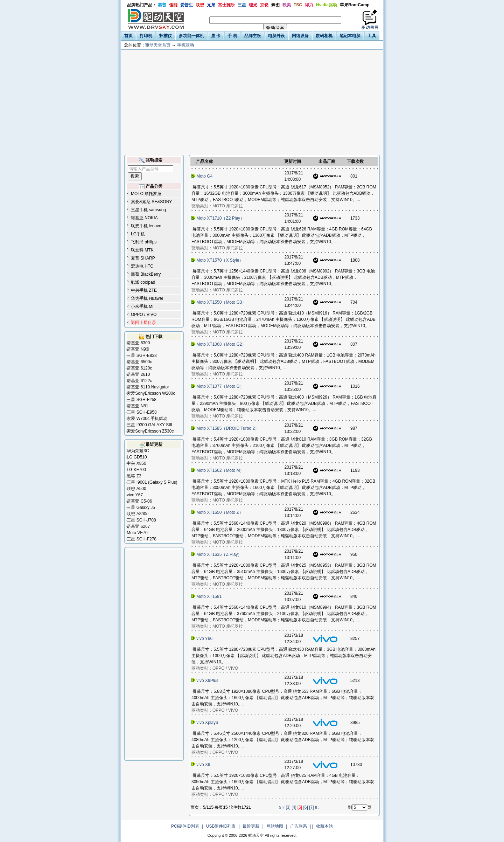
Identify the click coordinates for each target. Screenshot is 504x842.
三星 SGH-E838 (142, 356)
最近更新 (251, 826)
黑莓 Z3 (134, 476)
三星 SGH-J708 (141, 520)
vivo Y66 (202, 639)
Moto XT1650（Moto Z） (218, 512)
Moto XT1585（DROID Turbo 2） (226, 428)
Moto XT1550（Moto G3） (219, 302)
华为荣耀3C (138, 451)
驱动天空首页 (158, 45)
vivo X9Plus (205, 681)
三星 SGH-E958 (142, 412)
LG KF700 (136, 470)
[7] (311, 807)
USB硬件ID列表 (221, 826)
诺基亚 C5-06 (139, 501)
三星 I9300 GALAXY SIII (149, 425)
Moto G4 (203, 176)
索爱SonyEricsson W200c (151, 393)
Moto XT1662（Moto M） (218, 470)
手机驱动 (185, 45)
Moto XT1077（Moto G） (218, 386)
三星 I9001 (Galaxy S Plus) (152, 482)
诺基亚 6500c (139, 362)
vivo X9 (201, 765)
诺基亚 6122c (139, 381)
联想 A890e (138, 514)
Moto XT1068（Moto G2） (219, 344)
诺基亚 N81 (137, 406)
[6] (306, 807)
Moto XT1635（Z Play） (217, 554)
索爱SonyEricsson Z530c (150, 431)
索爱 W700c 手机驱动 (147, 419)
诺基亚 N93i (138, 349)
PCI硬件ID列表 (185, 826)
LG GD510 (137, 457)
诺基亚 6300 (138, 343)
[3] (288, 807)
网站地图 (275, 826)
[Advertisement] (252, 102)
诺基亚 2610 (138, 374)
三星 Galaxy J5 (141, 508)
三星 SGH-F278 (142, 539)
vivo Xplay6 (205, 723)
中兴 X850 (136, 463)
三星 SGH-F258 (142, 400)
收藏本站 (324, 826)
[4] (294, 807)
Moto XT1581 (207, 596)
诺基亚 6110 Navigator (148, 387)
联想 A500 (136, 489)
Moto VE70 (137, 533)
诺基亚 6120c (139, 368)
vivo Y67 (135, 495)
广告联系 (299, 826)
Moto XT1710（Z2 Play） (218, 218)
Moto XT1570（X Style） (218, 260)
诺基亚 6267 (138, 526)
